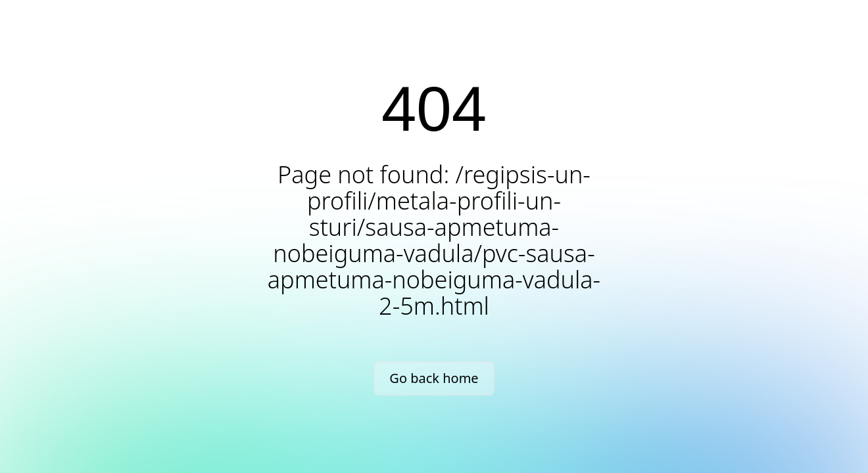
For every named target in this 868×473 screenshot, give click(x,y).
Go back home (434, 378)
